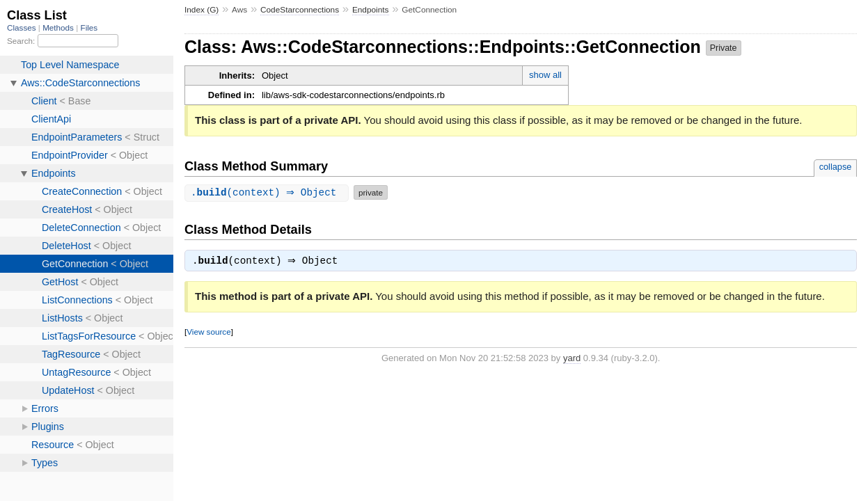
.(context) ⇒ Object (268, 192)
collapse (836, 167)
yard (572, 359)
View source (208, 333)
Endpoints (371, 10)
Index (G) (202, 10)
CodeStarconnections (300, 10)
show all (545, 75)
